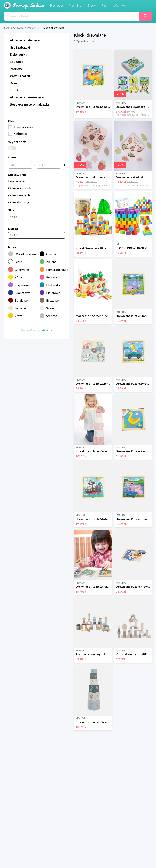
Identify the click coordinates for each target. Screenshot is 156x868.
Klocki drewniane (54, 28)
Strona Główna (14, 28)
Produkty (33, 28)
